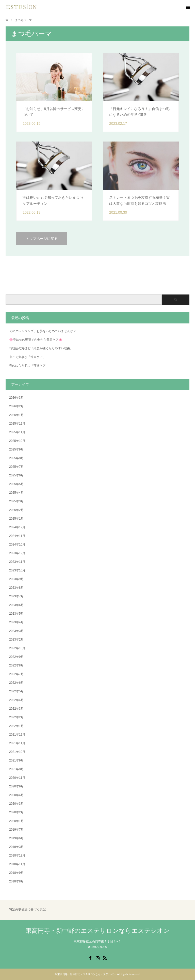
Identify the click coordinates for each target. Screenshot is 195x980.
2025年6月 (16, 475)
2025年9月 (16, 449)
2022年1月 (16, 726)
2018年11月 (17, 864)
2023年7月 (16, 596)
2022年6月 (16, 683)
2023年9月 (16, 579)
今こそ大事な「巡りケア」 (27, 357)
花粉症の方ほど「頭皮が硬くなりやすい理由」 (41, 348)
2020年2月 (16, 812)
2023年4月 (16, 622)
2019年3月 (16, 847)
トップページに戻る (42, 239)
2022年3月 (16, 709)
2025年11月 (17, 432)
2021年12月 (17, 735)
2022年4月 (16, 700)
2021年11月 (17, 743)
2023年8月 (16, 588)
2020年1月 (16, 821)
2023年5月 (16, 614)
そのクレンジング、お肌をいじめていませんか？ (43, 331)
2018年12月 (17, 855)
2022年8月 (16, 665)
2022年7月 (16, 674)
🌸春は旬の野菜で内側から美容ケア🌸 (36, 340)
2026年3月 (16, 398)
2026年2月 (16, 406)
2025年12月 (17, 424)
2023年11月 (17, 562)
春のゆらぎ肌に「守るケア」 (29, 366)
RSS (105, 958)
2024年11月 (17, 536)
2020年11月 (17, 778)
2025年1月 (16, 519)
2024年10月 (17, 545)
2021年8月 (16, 769)
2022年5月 (16, 691)
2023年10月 (17, 570)
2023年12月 (17, 553)
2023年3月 (16, 631)
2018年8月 (16, 881)
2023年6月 (16, 605)
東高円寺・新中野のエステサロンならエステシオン (98, 931)
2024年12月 (17, 527)
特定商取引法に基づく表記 (27, 910)
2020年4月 (16, 795)
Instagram (97, 958)
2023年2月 (16, 640)
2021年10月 (17, 752)
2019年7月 (16, 830)
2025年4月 (16, 493)
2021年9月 (16, 760)
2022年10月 (17, 648)
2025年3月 (16, 501)
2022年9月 (16, 657)
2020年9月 (16, 786)
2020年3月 (16, 804)
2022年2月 (16, 717)
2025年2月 (16, 510)
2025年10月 (17, 441)
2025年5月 (16, 484)
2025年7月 (16, 467)
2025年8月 (16, 458)
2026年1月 (16, 415)
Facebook (90, 958)
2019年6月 (16, 838)
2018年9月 (16, 873)
